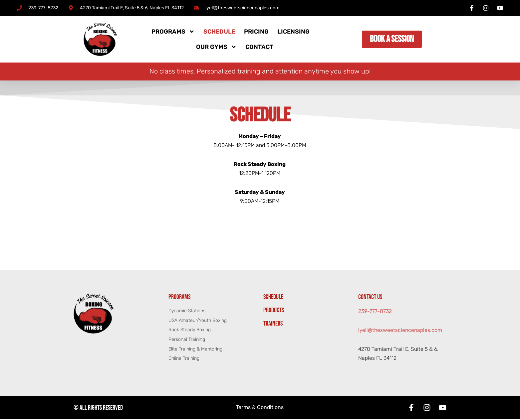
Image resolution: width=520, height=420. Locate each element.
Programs (173, 32)
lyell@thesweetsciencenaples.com (400, 331)
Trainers (273, 324)
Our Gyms (216, 47)
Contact (259, 47)
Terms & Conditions (260, 409)
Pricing (256, 32)
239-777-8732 (375, 312)
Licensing (293, 32)
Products (274, 311)
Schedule (219, 32)
